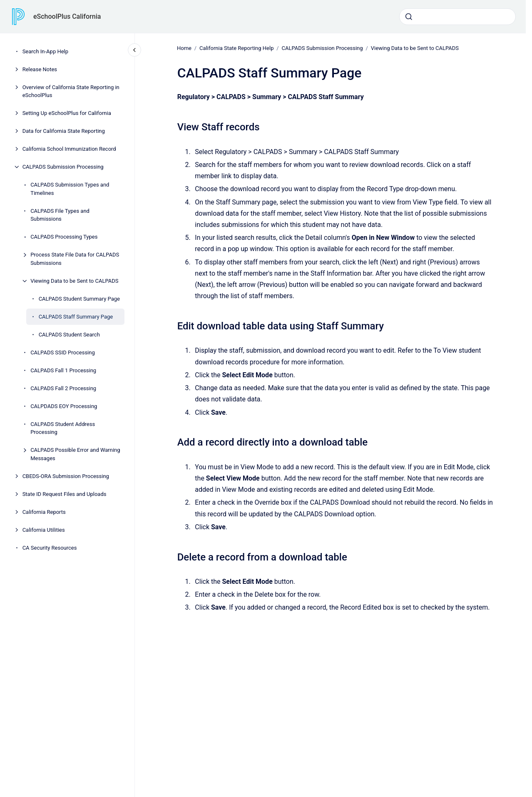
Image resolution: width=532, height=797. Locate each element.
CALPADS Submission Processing (63, 167)
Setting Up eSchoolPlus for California (67, 113)
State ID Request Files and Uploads (65, 494)
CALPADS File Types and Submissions (60, 215)
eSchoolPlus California (67, 16)
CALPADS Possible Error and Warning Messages (75, 454)
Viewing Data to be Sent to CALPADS (74, 281)
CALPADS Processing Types (64, 237)
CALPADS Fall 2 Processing (63, 388)
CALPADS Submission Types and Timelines (70, 189)
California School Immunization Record (69, 149)
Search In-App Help (45, 51)
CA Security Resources (50, 548)
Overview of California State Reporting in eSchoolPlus (71, 91)
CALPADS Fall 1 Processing (63, 370)
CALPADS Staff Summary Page (76, 317)
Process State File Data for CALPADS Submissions (75, 259)
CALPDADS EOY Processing (64, 406)
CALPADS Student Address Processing (63, 428)
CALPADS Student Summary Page (79, 299)
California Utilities (44, 530)
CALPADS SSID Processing (63, 352)
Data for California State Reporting (64, 131)
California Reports (44, 512)
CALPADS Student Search (69, 335)
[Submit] (409, 17)
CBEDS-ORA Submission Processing (66, 476)
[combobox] (457, 17)
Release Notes (40, 69)
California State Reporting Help (236, 48)
